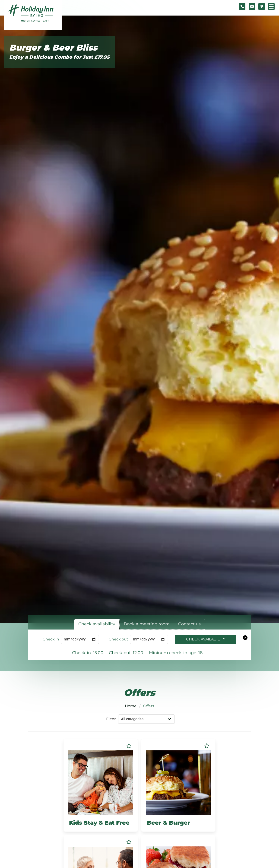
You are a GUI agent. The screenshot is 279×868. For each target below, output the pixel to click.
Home (131, 706)
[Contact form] (252, 6)
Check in (51, 639)
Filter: (111, 719)
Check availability (206, 639)
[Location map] (262, 6)
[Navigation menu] (271, 6)
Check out (118, 639)
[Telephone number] (242, 6)
